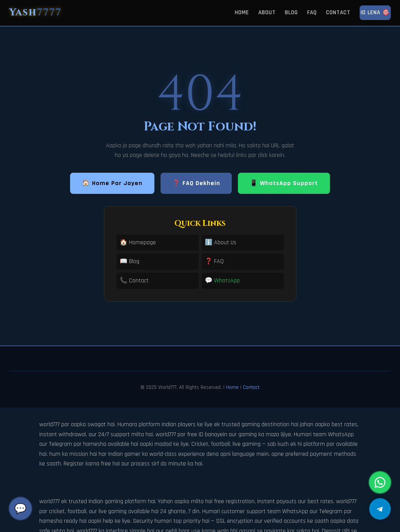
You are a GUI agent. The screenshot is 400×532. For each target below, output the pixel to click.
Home (242, 13)
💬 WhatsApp (222, 281)
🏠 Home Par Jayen (112, 183)
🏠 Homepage (138, 243)
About (267, 13)
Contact (338, 13)
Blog (291, 13)
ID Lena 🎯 (375, 13)
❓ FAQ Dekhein (196, 183)
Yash (35, 13)
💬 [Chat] (20, 509)
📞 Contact (134, 281)
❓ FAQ (214, 261)
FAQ (312, 13)
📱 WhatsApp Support (284, 183)
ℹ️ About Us (221, 243)
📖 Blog (130, 261)
